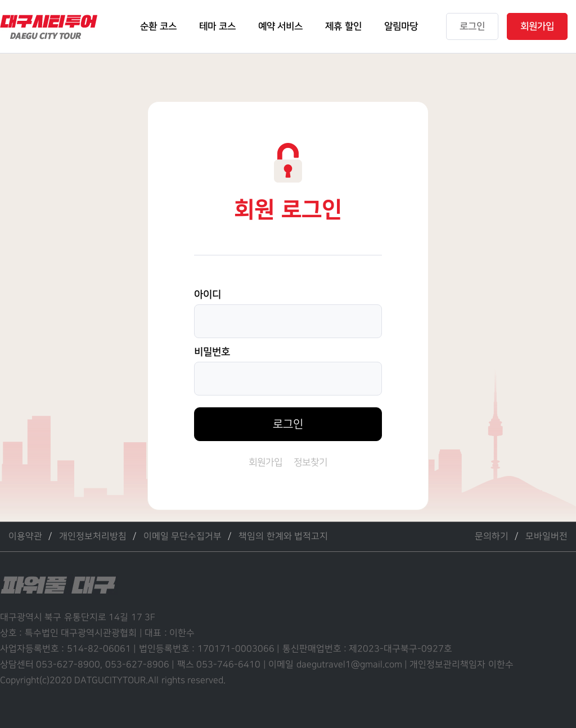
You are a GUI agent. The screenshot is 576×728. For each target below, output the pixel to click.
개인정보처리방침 (93, 536)
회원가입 (265, 462)
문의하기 (492, 536)
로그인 (288, 424)
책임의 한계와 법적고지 (283, 536)
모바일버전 (546, 536)
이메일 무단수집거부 (183, 536)
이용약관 (25, 536)
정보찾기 (310, 462)
